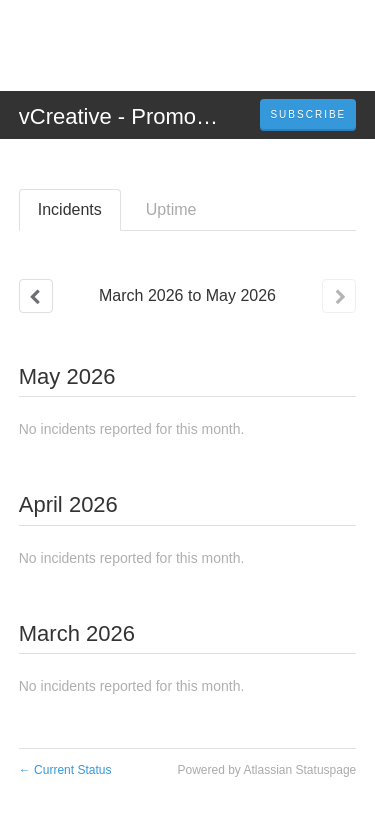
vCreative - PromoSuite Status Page (195, 116)
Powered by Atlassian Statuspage (266, 770)
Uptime (171, 209)
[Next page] (339, 296)
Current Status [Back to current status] (65, 770)
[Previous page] (36, 296)
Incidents (70, 209)
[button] (308, 115)
